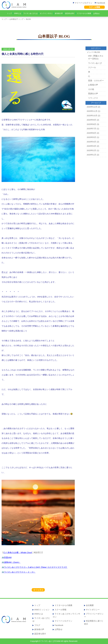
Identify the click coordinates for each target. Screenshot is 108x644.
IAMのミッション (42, 610)
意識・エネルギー (96, 80)
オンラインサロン (46, 13)
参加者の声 (59, 13)
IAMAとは (18, 13)
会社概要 (90, 605)
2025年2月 (92, 150)
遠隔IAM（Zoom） (12, 562)
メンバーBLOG (93, 52)
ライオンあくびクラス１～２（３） (20, 572)
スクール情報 (60, 610)
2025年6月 (92, 133)
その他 (91, 89)
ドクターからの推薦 (84, 13)
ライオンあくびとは (31, 13)
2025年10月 (92, 116)
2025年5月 (92, 137)
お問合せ (96, 14)
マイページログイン (83, 3)
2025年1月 (92, 155)
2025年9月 (92, 120)
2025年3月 (92, 146)
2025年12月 (92, 107)
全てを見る (38, 590)
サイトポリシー (93, 610)
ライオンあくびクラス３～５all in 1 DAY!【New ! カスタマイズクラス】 (36, 567)
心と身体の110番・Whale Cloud (18, 552)
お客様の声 (93, 85)
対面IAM (8, 557)
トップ (9, 13)
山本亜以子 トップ (16, 19)
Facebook (100, 3)
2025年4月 (92, 142)
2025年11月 (92, 111)
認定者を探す (70, 13)
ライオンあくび (95, 63)
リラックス (93, 98)
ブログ (37, 625)
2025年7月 (92, 129)
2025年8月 (92, 124)
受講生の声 (93, 94)
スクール (92, 67)
